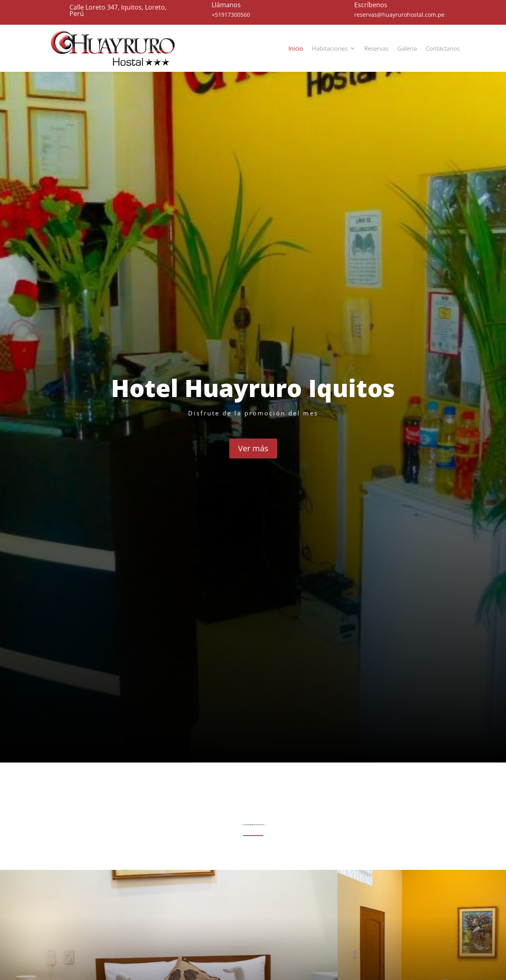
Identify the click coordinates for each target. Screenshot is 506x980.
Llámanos (226, 5)
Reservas (376, 48)
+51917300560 (231, 15)
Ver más (253, 448)
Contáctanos (443, 48)
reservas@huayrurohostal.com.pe (399, 15)
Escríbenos (371, 5)
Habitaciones (330, 48)
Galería (407, 48)
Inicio (296, 48)
